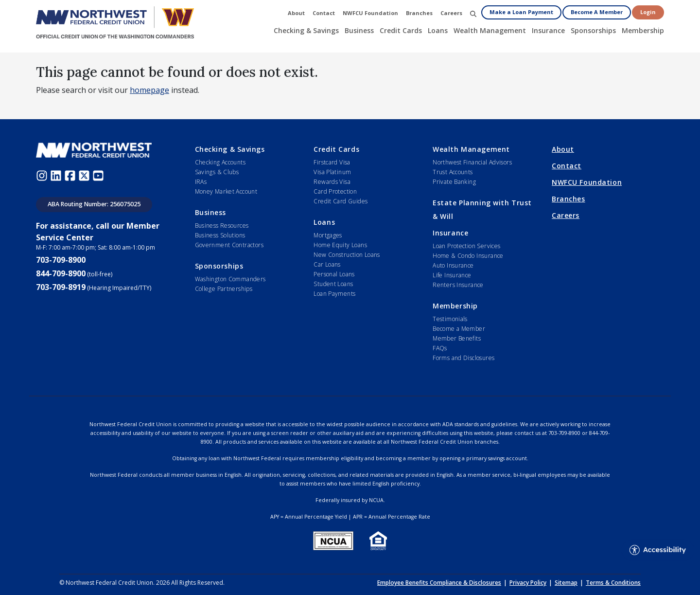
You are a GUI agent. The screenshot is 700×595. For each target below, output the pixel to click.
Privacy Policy (528, 583)
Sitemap (566, 583)
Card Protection (335, 191)
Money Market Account (226, 191)
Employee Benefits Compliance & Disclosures (439, 583)
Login (648, 12)
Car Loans (327, 264)
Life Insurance (452, 275)
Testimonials (450, 319)
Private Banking (454, 182)
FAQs (440, 348)
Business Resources (222, 225)
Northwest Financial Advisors (472, 162)
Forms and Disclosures (464, 358)
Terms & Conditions (613, 583)
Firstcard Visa (332, 162)
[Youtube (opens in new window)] (99, 175)
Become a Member (459, 329)
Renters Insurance (458, 285)
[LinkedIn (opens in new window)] (57, 175)
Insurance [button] (548, 30)
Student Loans (333, 284)
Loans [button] (438, 30)
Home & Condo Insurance (468, 256)
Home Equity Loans (340, 245)
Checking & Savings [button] (306, 30)
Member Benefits (457, 338)
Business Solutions (220, 235)
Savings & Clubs (217, 172)
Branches (568, 199)
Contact (567, 166)
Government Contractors (229, 245)
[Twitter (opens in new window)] (85, 175)
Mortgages (328, 235)
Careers (566, 215)
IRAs (201, 182)
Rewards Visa (332, 182)
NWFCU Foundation (587, 182)
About (563, 149)
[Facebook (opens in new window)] (71, 175)
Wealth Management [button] (490, 30)
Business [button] (359, 30)
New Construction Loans (347, 255)
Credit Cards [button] (401, 30)
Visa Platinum (332, 172)
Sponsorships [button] (593, 30)
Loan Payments (334, 294)
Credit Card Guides (341, 201)
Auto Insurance (453, 265)
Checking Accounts (220, 162)
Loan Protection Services (466, 246)
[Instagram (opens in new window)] (43, 175)
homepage (149, 90)
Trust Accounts (453, 172)
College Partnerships (224, 289)
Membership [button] (643, 30)
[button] (473, 13)
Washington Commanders (230, 279)
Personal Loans (334, 274)
